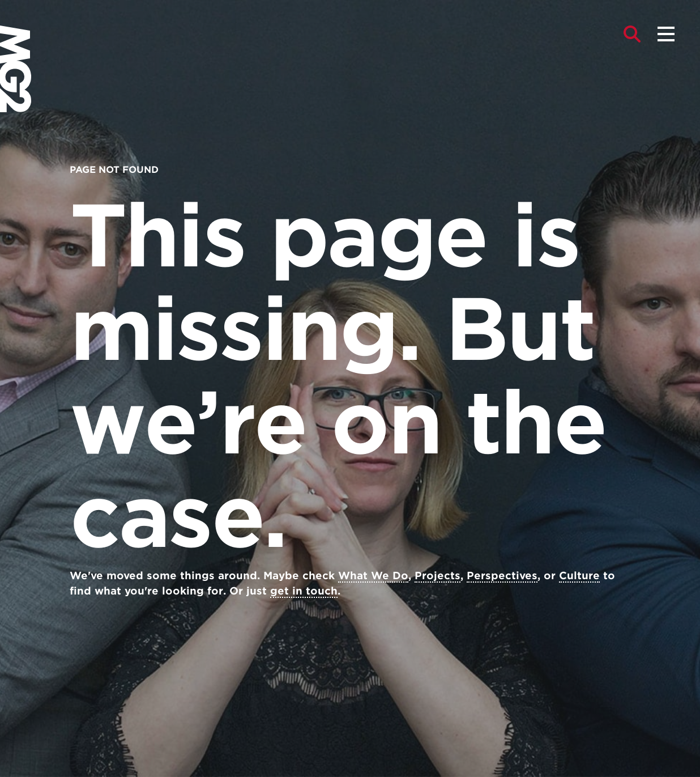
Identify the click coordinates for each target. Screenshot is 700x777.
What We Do (373, 576)
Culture (579, 576)
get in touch (304, 591)
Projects (438, 576)
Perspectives (502, 576)
